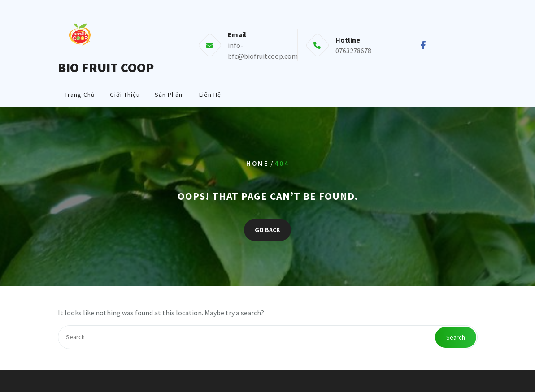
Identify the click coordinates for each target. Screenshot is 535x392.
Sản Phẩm (170, 95)
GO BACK (267, 230)
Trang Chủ (80, 95)
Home (258, 164)
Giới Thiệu (125, 95)
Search (456, 337)
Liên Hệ (210, 95)
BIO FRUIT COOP (106, 67)
